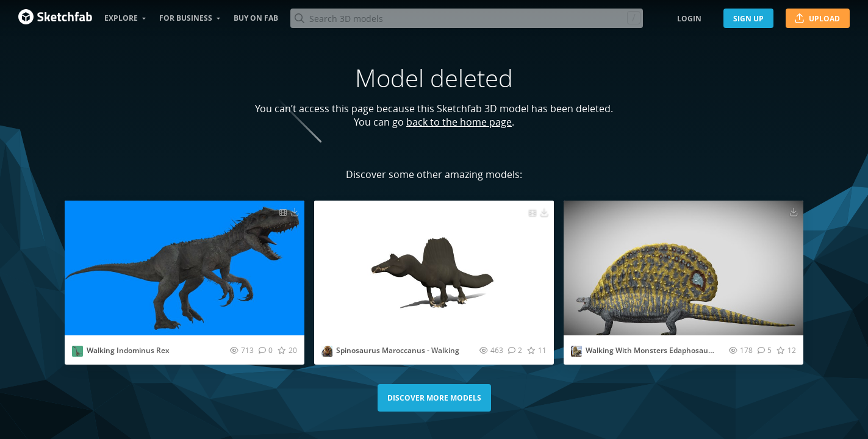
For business (186, 18)
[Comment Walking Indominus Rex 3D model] (266, 350)
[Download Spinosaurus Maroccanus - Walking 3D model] (544, 212)
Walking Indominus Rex (128, 350)
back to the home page (459, 122)
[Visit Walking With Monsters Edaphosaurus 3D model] (683, 268)
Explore (121, 18)
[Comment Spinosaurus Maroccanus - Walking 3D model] (515, 350)
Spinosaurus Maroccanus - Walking (398, 350)
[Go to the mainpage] (55, 18)
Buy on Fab (256, 18)
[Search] (466, 18)
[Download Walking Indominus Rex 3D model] (295, 212)
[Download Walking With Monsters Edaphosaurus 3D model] (794, 212)
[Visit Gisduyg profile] (77, 351)
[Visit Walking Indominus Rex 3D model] (185, 268)
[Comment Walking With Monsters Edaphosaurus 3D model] (765, 350)
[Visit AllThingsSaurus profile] (576, 351)
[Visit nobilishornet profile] (327, 351)
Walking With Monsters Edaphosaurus (653, 350)
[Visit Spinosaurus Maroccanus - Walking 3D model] (434, 268)
